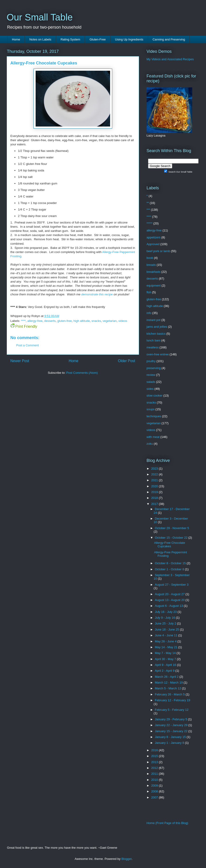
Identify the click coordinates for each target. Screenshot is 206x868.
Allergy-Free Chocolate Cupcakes (170, 545)
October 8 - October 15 (171, 563)
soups (151, 409)
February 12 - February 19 (172, 700)
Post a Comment (28, 345)
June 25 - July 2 (166, 623)
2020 (155, 486)
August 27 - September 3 (172, 585)
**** (23, 321)
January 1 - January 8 (170, 743)
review (151, 375)
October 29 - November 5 (172, 528)
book (150, 258)
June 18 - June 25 (167, 629)
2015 (155, 756)
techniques (154, 416)
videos (123, 321)
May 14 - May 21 (166, 647)
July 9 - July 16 (165, 618)
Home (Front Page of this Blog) (167, 823)
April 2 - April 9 (165, 671)
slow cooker (155, 396)
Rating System (70, 39)
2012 (155, 768)
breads (151, 265)
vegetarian (110, 321)
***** (150, 223)
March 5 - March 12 (168, 688)
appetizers (154, 237)
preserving (154, 368)
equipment (154, 285)
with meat (153, 437)
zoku (150, 444)
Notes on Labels (40, 39)
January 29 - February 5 (171, 719)
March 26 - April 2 (167, 677)
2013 (155, 762)
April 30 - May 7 (166, 659)
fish (149, 292)
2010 (155, 780)
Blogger (126, 859)
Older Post (127, 361)
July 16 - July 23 (166, 612)
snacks (96, 321)
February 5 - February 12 (172, 710)
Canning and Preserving (169, 39)
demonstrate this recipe (97, 294)
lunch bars (154, 340)
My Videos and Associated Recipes (170, 59)
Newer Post (20, 361)
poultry (151, 361)
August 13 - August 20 (170, 600)
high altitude (82, 321)
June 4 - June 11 (166, 635)
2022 (155, 474)
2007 (155, 797)
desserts (50, 321)
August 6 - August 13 (169, 606)
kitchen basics (156, 334)
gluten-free (64, 321)
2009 (155, 786)
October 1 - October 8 (170, 569)
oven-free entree (158, 354)
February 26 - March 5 (170, 694)
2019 (155, 492)
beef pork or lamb (158, 251)
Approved (153, 244)
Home (16, 39)
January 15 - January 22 (172, 731)
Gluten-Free (98, 39)
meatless (153, 347)
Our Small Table (40, 17)
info (149, 313)
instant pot (154, 320)
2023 (155, 469)
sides (150, 389)
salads (151, 382)
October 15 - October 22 (172, 538)
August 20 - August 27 (170, 594)
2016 (155, 750)
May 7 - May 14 (166, 653)
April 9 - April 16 (166, 665)
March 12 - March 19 (169, 683)
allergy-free (35, 321)
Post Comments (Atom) (82, 373)
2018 (155, 498)
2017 (155, 504)
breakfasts (154, 272)
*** (148, 210)
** (148, 203)
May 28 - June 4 (166, 641)
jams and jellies (157, 327)
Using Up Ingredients (129, 39)
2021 (155, 480)
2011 (155, 774)
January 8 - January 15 (171, 737)
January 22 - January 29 (172, 725)
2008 (155, 791)
